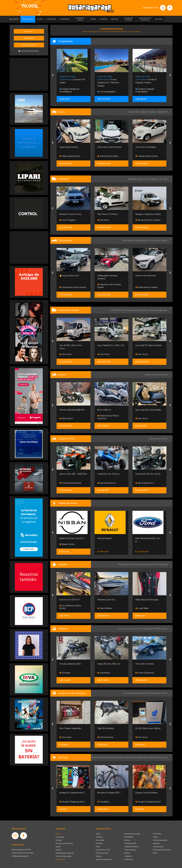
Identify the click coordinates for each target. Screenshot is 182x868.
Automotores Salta (108, 156)
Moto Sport (66, 418)
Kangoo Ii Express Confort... (149, 214)
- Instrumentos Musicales (161, 850)
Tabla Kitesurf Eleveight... (147, 600)
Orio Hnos (65, 354)
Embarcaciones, (126, 564)
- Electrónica (129, 859)
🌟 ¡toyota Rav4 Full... (70, 276)
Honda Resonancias (70, 483)
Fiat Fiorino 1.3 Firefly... (108, 214)
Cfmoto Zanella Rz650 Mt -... (73, 410)
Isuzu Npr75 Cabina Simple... (149, 345)
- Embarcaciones (130, 843)
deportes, (143, 757)
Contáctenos (60, 859)
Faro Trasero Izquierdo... (71, 728)
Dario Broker (105, 608)
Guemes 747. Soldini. (72, 80)
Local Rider (142, 608)
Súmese (58, 840)
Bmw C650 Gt (104, 410)
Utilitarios (99, 837)
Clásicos (99, 856)
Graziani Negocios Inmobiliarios (69, 90)
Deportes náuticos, (143, 564)
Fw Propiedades (106, 92)
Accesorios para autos (104, 859)
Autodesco (104, 673)
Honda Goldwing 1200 (70, 664)
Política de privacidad (63, 856)
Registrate (29, 38)
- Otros (154, 853)
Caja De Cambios (106, 728)
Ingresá (29, 31)
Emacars (65, 673)
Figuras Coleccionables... (147, 793)
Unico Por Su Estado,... (146, 147)
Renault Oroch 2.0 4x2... (71, 214)
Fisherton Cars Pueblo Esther (109, 286)
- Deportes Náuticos (131, 847)
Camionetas (100, 840)
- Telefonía (128, 856)
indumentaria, (155, 757)
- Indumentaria (158, 847)
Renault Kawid (104, 538)
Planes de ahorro (102, 853)
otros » (165, 757)
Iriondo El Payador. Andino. (146, 80)
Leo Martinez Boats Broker (70, 607)
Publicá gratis (29, 45)
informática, (119, 757)
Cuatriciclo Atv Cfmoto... (109, 474)
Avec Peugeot (68, 220)
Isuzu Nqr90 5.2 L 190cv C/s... (111, 345)
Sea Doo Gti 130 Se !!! (70, 600)
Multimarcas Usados (146, 287)
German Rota (105, 737)
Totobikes (103, 802)
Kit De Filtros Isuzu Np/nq (148, 728)
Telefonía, (96, 757)
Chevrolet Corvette (145, 664)
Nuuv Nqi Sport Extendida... (149, 410)
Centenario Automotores (73, 287)
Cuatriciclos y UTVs (103, 850)
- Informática (157, 834)
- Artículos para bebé (160, 840)
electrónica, (107, 757)
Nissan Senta (67, 544)
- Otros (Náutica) (130, 850)
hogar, (128, 757)
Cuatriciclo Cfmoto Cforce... (149, 474)
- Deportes (156, 843)
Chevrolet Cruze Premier (109, 147)
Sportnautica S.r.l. (107, 483)
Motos (98, 847)
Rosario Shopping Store (72, 802)
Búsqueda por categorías (65, 853)
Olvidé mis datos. (29, 51)
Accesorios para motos (156, 693)
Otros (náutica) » (160, 564)
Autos (98, 834)
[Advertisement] (29, 74)
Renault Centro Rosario (148, 220)
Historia (58, 850)
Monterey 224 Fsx (106, 600)
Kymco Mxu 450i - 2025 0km (73, 474)
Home (58, 834)
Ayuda (58, 847)
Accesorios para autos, (134, 693)
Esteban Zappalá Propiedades (145, 90)
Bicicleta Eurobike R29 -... (110, 793)
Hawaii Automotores (147, 156)
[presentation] (53, 75)
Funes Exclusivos (145, 673)
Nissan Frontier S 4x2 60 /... (72, 538)
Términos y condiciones (64, 843)
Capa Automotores (69, 147)
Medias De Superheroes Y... (72, 793)
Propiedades (128, 837)
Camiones (99, 843)
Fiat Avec (103, 220)
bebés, (135, 757)
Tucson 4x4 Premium (146, 276)
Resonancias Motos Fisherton (108, 417)
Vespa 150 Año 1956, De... (109, 664)
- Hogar (155, 837)
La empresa (60, 837)
